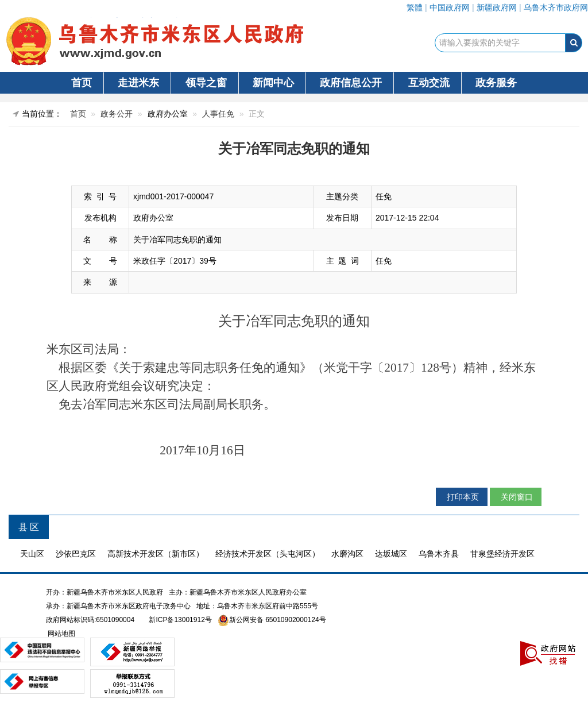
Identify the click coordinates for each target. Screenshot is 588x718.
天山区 (32, 554)
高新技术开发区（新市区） (156, 554)
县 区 (29, 527)
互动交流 (429, 83)
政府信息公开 (351, 83)
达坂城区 (391, 554)
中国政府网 (450, 7)
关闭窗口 (516, 497)
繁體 (415, 7)
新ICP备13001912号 (180, 620)
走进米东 (138, 83)
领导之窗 (206, 83)
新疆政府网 (497, 7)
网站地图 (61, 634)
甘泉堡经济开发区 (502, 554)
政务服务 (496, 83)
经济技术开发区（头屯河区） (268, 554)
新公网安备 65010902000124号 (278, 620)
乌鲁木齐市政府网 (556, 7)
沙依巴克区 (76, 554)
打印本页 (462, 497)
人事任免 (218, 114)
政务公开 (117, 114)
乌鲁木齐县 (439, 554)
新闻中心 (273, 83)
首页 (82, 83)
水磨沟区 (347, 554)
